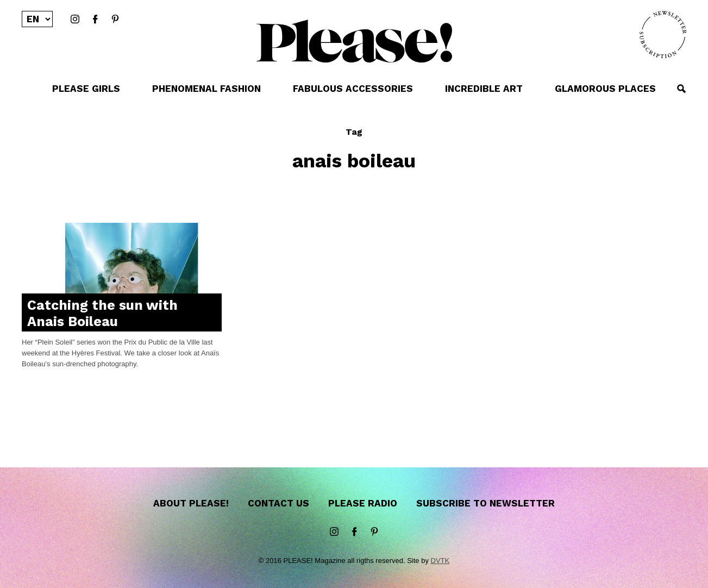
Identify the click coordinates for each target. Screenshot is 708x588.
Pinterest (115, 20)
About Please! (191, 503)
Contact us (278, 503)
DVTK (440, 561)
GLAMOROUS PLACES (605, 89)
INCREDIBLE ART (484, 89)
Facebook (95, 20)
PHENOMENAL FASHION (206, 89)
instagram (75, 20)
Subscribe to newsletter (485, 503)
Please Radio (363, 503)
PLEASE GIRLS (86, 89)
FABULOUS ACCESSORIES (353, 89)
